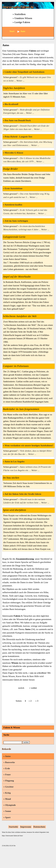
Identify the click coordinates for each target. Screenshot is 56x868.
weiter (34, 688)
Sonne (8, 811)
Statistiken (20, 14)
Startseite (13, 827)
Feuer (8, 775)
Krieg (8, 793)
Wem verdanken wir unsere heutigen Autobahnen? (29, 445)
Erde (7, 768)
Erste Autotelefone (14, 188)
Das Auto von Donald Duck (18, 120)
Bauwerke (10, 762)
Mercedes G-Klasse (14, 153)
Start (12, 31)
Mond (8, 799)
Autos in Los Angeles (14, 462)
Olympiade (10, 805)
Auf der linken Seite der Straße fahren (23, 494)
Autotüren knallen (13, 205)
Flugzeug (9, 781)
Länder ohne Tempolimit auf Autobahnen (24, 72)
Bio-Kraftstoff (11, 104)
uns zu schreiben (38, 673)
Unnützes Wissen (23, 18)
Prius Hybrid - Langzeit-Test (18, 137)
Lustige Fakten (22, 22)
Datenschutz (39, 827)
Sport (8, 817)
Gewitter (9, 787)
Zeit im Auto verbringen (16, 221)
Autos (8, 756)
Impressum (26, 827)
